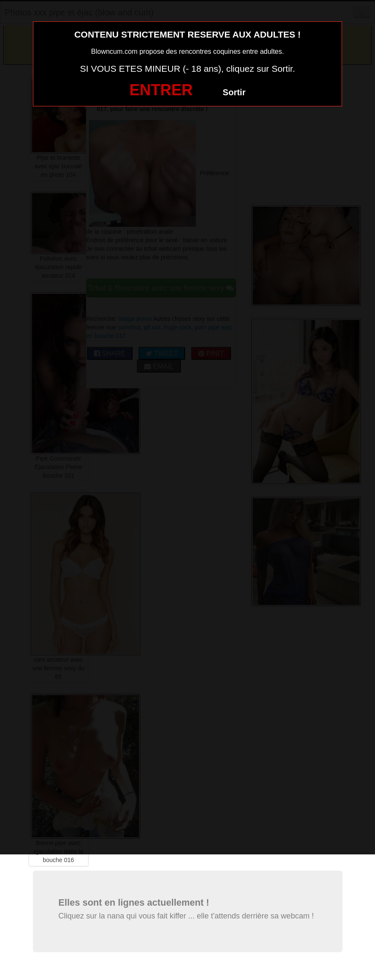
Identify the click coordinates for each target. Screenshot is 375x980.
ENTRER (161, 90)
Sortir (234, 92)
